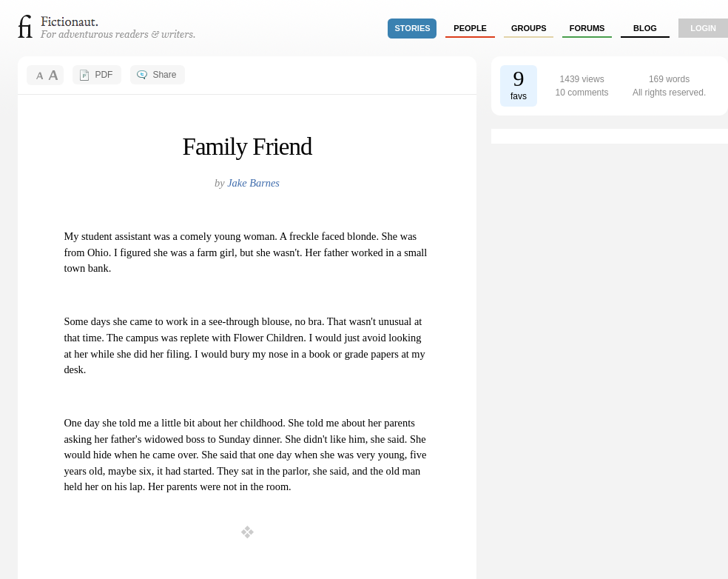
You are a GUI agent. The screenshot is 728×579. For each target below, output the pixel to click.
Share (164, 75)
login (703, 28)
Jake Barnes (253, 183)
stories (413, 28)
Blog (645, 28)
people (470, 28)
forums (587, 28)
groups (529, 28)
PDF (104, 75)
